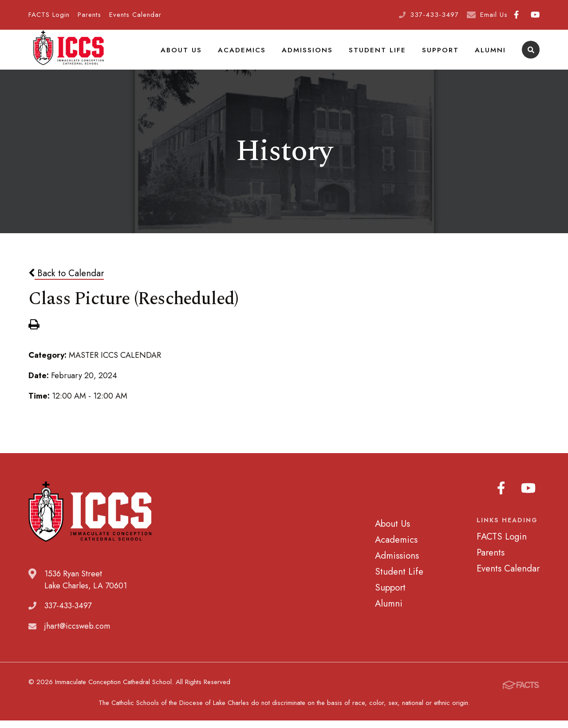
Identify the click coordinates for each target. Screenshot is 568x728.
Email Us (494, 15)
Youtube (535, 15)
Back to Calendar (66, 284)
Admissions (319, 55)
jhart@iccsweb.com (77, 638)
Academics (257, 55)
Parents (89, 15)
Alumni (491, 55)
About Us (200, 55)
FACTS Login (49, 15)
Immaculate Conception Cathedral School (68, 55)
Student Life (385, 55)
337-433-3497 (434, 15)
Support (444, 55)
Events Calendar (135, 15)
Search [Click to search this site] (531, 56)
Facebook (516, 15)
